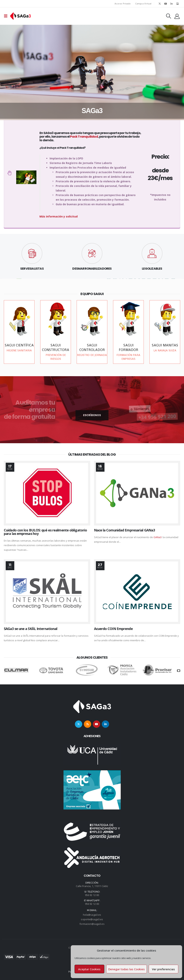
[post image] (47, 493)
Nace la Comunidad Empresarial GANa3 (125, 530)
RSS (88, 724)
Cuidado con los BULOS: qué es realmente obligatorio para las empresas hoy (45, 532)
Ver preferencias (163, 969)
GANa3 (157, 537)
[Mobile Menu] (7, 16)
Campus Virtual (143, 4)
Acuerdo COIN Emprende (113, 629)
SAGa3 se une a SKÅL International (31, 629)
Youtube (96, 724)
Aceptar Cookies (89, 969)
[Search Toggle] (169, 16)
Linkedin (105, 724)
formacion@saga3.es (92, 924)
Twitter (79, 724)
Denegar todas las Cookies (127, 969)
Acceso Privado (123, 4)
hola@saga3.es (92, 915)
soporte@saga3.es (92, 919)
